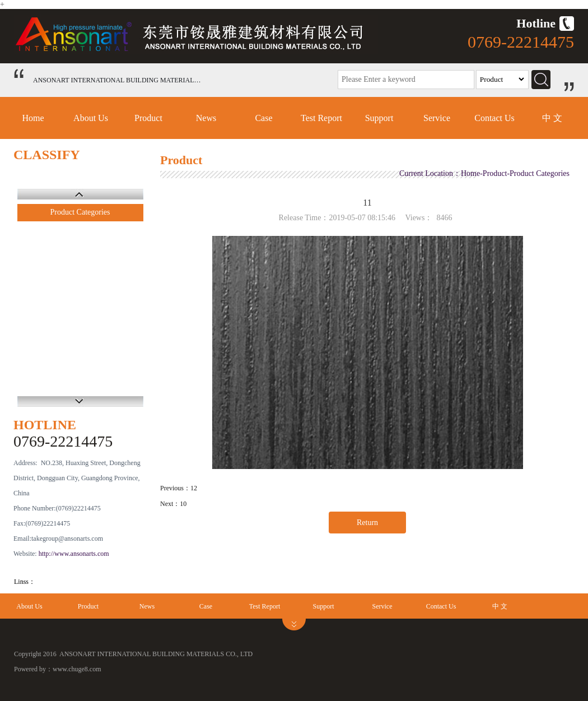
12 (194, 488)
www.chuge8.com (77, 669)
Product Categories (80, 212)
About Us (91, 118)
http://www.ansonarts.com (74, 554)
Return (367, 523)
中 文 (552, 118)
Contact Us (494, 118)
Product (148, 118)
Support (379, 118)
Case (263, 118)
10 (183, 504)
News (206, 118)
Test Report (321, 118)
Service (437, 118)
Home (33, 118)
